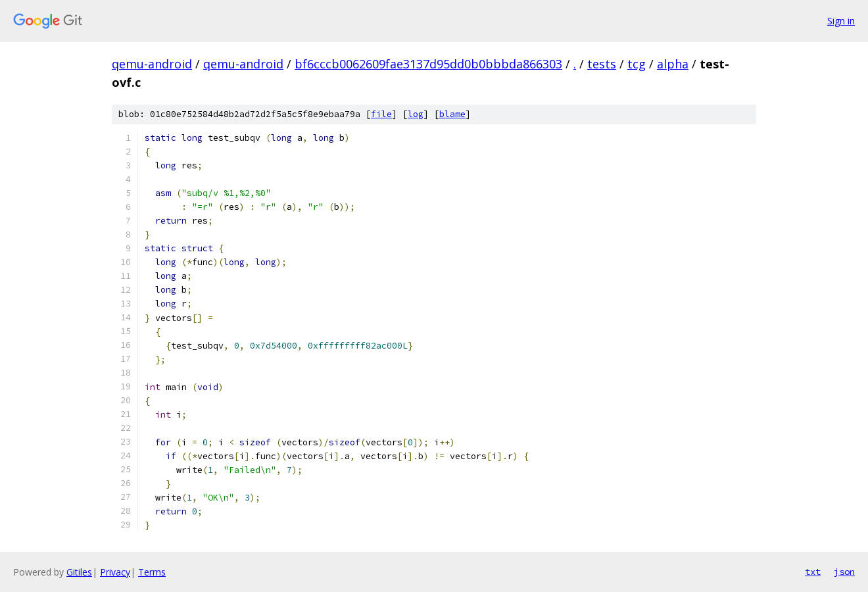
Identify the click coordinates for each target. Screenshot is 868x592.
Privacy (115, 572)
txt (813, 572)
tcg (637, 64)
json (844, 572)
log (416, 114)
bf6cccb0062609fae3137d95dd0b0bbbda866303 (428, 64)
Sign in (841, 21)
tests (602, 64)
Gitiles (79, 572)
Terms (152, 572)
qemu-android (152, 64)
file (381, 114)
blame (452, 114)
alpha (673, 64)
